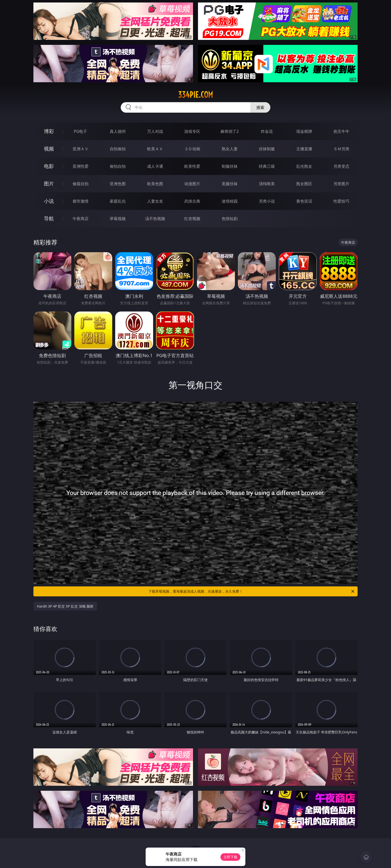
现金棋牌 (304, 131)
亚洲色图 (118, 184)
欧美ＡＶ (155, 149)
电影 (49, 166)
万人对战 (155, 131)
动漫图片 (192, 184)
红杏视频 (192, 219)
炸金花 (267, 131)
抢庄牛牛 (341, 131)
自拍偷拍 (118, 149)
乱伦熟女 (304, 166)
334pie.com (195, 95)
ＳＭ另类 (341, 149)
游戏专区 (192, 131)
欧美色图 (155, 184)
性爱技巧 (341, 201)
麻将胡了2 (230, 131)
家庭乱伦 (118, 201)
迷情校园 (230, 201)
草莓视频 (118, 219)
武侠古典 (192, 201)
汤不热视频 (155, 219)
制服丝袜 (230, 166)
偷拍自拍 (118, 166)
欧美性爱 (192, 166)
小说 (49, 201)
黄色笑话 (304, 201)
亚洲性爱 (81, 166)
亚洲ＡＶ (81, 149)
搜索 (260, 107)
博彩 (49, 131)
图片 (49, 184)
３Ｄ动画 (192, 149)
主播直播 (304, 149)
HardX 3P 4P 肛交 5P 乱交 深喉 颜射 (65, 606)
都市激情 (81, 201)
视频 (49, 149)
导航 (49, 218)
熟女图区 (304, 184)
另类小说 (267, 201)
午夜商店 (81, 219)
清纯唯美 (267, 184)
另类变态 (341, 166)
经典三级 (267, 166)
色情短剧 (230, 219)
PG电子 (80, 131)
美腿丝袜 (230, 184)
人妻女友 (155, 201)
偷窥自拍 (81, 184)
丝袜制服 (267, 149)
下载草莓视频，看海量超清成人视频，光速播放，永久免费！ (252, 591)
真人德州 (118, 131)
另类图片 (341, 184)
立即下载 (230, 857)
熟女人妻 (230, 149)
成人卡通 (155, 166)
